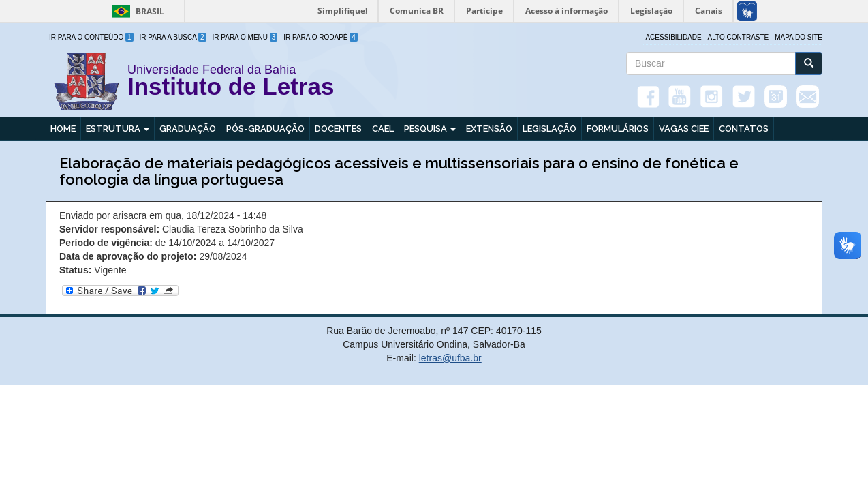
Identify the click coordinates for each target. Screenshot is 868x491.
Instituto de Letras (231, 89)
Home (63, 129)
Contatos (744, 129)
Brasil (136, 11)
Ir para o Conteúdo (91, 37)
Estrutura (118, 129)
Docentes (338, 129)
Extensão (489, 129)
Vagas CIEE (684, 129)
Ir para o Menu (245, 37)
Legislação (549, 129)
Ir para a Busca (173, 37)
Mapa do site (799, 37)
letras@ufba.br (450, 358)
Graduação (188, 129)
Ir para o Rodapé (321, 37)
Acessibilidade (673, 37)
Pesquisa (430, 129)
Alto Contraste (739, 37)
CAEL (383, 129)
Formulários (618, 129)
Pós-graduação (265, 129)
